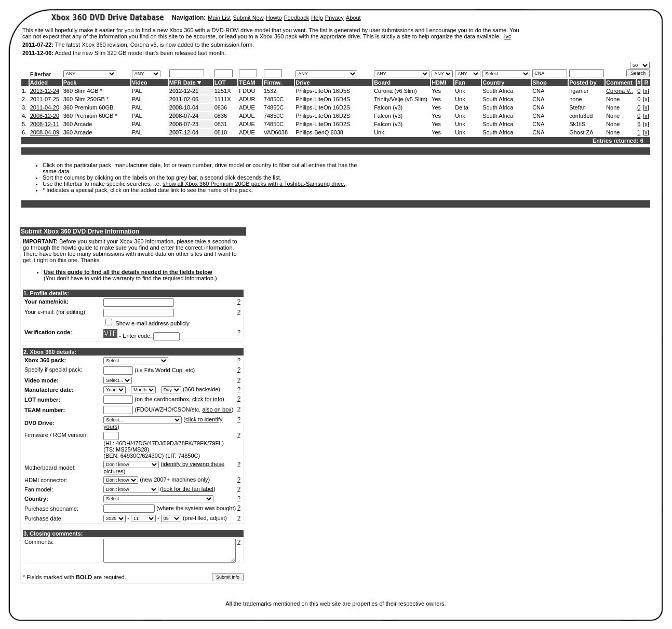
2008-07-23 (184, 124)
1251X (223, 91)
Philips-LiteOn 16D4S (323, 99)
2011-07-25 (45, 99)
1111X (223, 99)
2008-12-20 (45, 116)
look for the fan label (188, 489)
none (575, 99)
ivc (508, 36)
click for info (207, 399)
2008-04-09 (45, 132)
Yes (436, 91)
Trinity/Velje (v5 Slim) (401, 99)
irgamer (579, 91)
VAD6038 (276, 132)
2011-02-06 (184, 99)
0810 (221, 132)
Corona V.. (620, 91)
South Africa (498, 91)
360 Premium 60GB (89, 107)
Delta (462, 107)
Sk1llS (577, 124)
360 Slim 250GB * (86, 99)
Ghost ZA (581, 132)
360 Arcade (78, 124)
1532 (270, 91)
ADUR (247, 99)
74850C (274, 99)
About (353, 18)
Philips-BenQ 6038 (319, 132)
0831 (221, 124)
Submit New (248, 18)
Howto (274, 18)
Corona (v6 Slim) (395, 91)
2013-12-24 (45, 91)
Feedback (297, 18)
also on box (217, 409)
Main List (219, 18)
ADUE (247, 107)
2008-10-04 (184, 107)
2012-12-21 (184, 91)
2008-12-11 (45, 124)
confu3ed (581, 116)
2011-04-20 (45, 107)
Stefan (577, 107)
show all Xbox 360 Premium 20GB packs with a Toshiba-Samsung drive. (254, 184)
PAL (137, 91)
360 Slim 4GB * (83, 91)
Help (317, 18)
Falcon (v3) (388, 107)
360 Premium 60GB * (90, 116)
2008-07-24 (184, 116)
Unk (460, 91)
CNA (538, 91)
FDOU (247, 91)
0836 (221, 107)
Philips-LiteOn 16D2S (323, 107)
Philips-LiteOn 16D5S (323, 91)
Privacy (334, 18)
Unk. (380, 132)
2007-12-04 (184, 132)
